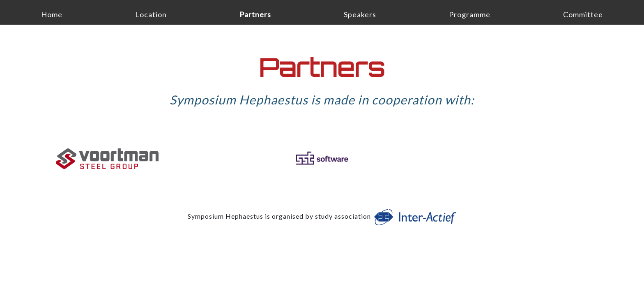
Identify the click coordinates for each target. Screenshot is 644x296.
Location (151, 14)
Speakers (360, 14)
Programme (470, 14)
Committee (583, 14)
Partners (255, 14)
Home (52, 14)
